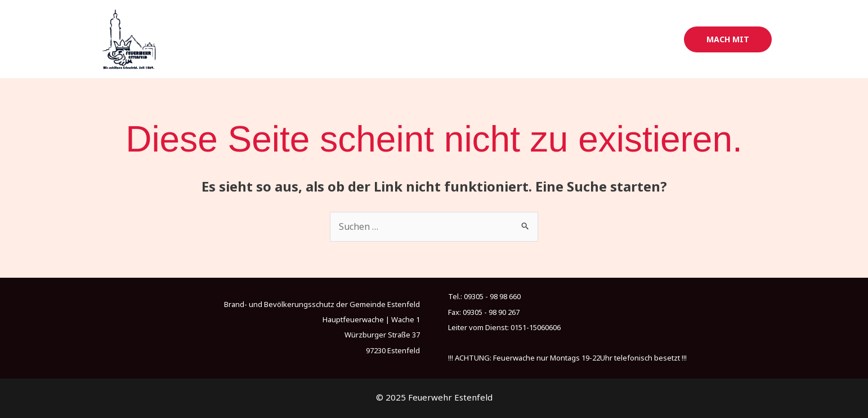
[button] (728, 39)
